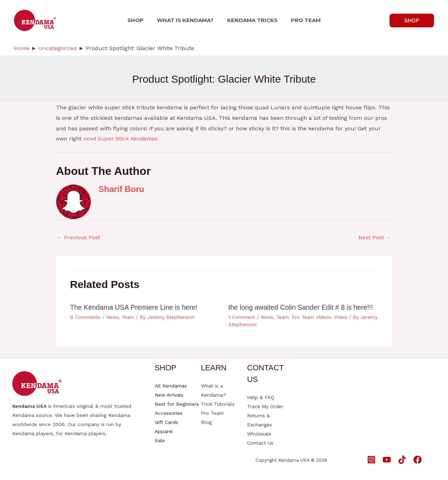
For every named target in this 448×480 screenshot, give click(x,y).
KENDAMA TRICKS (251, 20)
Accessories (169, 413)
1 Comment (242, 317)
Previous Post (79, 237)
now (89, 139)
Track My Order (265, 406)
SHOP (139, 20)
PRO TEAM (303, 20)
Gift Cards (166, 422)
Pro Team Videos (313, 317)
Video (343, 317)
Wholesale (259, 434)
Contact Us (260, 443)
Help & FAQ (261, 397)
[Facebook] (418, 459)
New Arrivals (169, 395)
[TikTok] (402, 459)
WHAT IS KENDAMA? (187, 20)
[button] (412, 20)
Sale (160, 440)
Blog (206, 422)
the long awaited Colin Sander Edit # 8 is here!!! (302, 308)
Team (129, 317)
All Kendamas (171, 386)
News (113, 317)
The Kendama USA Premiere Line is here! (135, 308)
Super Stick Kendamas (128, 139)
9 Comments (85, 317)
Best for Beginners (177, 404)
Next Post (375, 237)
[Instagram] (371, 459)
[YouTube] (387, 459)
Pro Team (212, 413)
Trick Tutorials (218, 404)
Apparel (164, 431)
